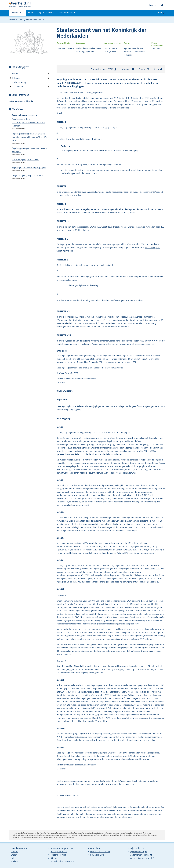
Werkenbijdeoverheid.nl (141, 858)
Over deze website (19, 848)
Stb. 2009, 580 (147, 451)
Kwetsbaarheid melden (61, 861)
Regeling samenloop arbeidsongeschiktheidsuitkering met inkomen (29, 122)
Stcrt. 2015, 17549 (137, 527)
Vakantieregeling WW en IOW (25, 160)
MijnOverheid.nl (137, 848)
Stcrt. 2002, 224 (152, 248)
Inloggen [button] (153, 5)
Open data (95, 848)
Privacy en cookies (59, 852)
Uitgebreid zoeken (46, 13)
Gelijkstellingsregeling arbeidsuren (27, 175)
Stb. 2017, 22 (140, 495)
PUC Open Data (97, 855)
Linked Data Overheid (100, 852)
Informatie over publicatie (21, 101)
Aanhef (15, 74)
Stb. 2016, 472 (145, 550)
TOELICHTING (16, 87)
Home (31, 13)
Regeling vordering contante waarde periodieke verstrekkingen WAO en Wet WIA (30, 137)
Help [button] (160, 13)
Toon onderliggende (11, 78)
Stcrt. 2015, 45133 (152, 698)
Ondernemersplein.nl (140, 855)
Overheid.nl (16, 13)
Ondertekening (19, 82)
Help (13, 858)
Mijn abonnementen (68, 13)
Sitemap (54, 858)
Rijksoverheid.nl (137, 852)
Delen (158, 69)
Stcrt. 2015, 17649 (83, 323)
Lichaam (14, 78)
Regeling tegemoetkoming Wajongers (29, 167)
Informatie (128, 69)
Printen (144, 69)
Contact (14, 852)
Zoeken (14, 861)
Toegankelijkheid (58, 855)
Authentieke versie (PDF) (104, 70)
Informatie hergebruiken (62, 848)
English (14, 855)
